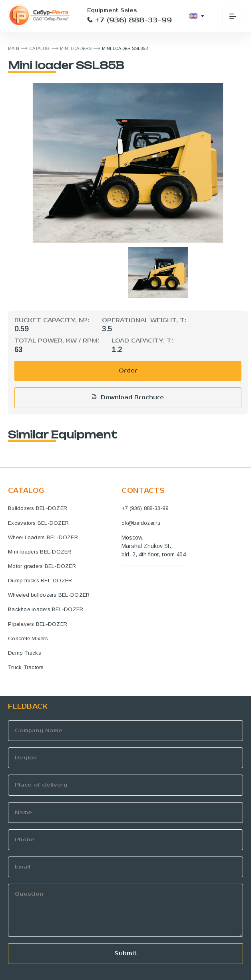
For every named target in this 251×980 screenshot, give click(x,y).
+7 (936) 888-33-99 (129, 20)
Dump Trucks (25, 653)
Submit (125, 953)
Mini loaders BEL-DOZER (40, 552)
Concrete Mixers (28, 638)
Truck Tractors (26, 667)
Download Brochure (132, 397)
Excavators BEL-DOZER (38, 523)
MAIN (14, 48)
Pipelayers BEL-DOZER (38, 624)
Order (128, 371)
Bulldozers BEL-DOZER (38, 508)
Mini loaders (76, 48)
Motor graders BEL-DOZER (42, 566)
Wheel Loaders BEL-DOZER (43, 537)
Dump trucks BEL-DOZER (40, 581)
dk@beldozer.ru (141, 523)
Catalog (40, 48)
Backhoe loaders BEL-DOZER (46, 609)
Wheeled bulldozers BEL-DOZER (49, 595)
